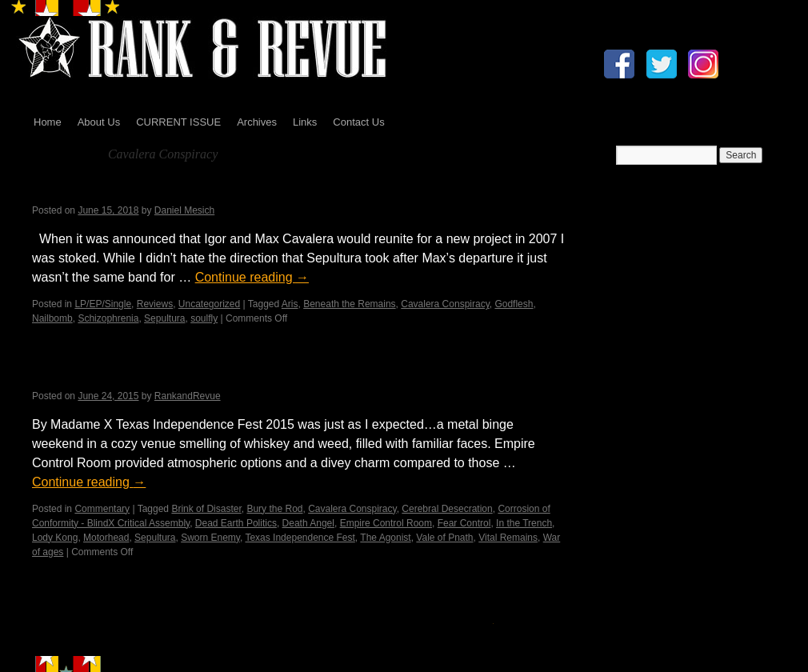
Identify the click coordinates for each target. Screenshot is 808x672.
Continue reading (252, 277)
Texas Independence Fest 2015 (155, 375)
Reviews (155, 304)
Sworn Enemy (210, 538)
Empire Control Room (386, 523)
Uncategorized (209, 304)
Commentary (102, 509)
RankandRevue (188, 396)
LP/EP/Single (103, 304)
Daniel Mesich (184, 210)
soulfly (204, 318)
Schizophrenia (108, 318)
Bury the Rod (274, 509)
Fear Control (464, 523)
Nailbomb (52, 318)
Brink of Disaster (206, 509)
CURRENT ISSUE (178, 122)
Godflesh (514, 304)
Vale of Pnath (444, 538)
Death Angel (308, 523)
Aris (290, 304)
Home (48, 122)
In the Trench (524, 523)
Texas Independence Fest (300, 538)
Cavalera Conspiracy (445, 304)
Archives (257, 122)
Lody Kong (55, 538)
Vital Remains (508, 538)
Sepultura (164, 318)
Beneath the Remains (349, 304)
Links (305, 122)
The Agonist (385, 538)
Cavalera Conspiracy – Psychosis (166, 190)
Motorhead (106, 538)
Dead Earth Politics (236, 523)
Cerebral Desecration (447, 509)
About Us (99, 122)
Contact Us (358, 122)
